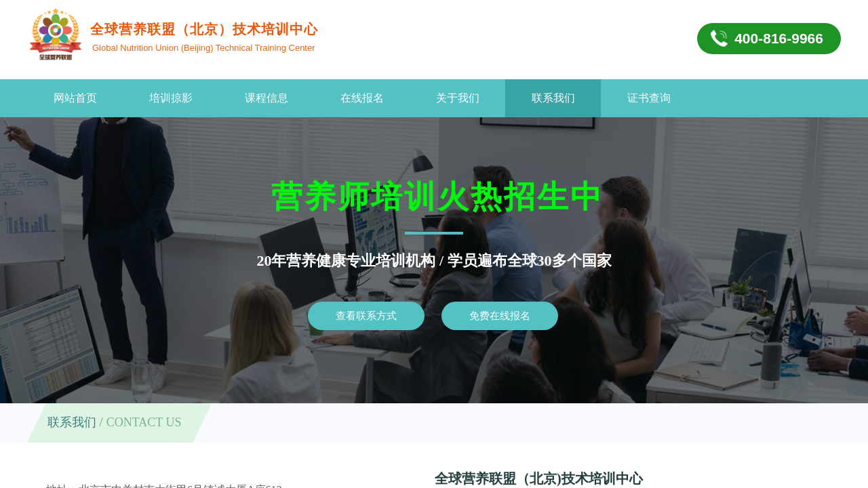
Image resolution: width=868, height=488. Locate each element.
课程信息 (267, 98)
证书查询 (649, 98)
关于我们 (458, 98)
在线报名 (362, 98)
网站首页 (75, 98)
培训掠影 (171, 98)
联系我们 (553, 98)
